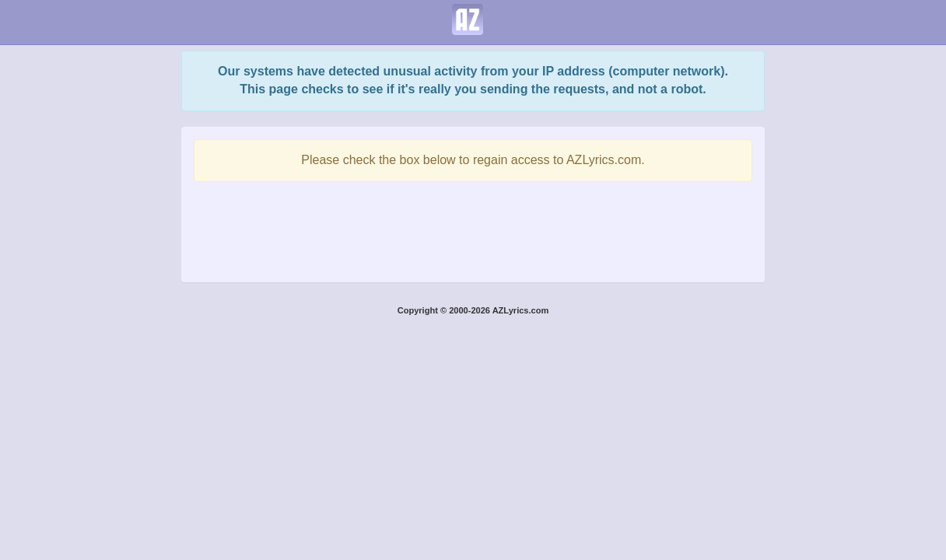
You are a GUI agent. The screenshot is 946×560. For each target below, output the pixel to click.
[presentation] (473, 228)
